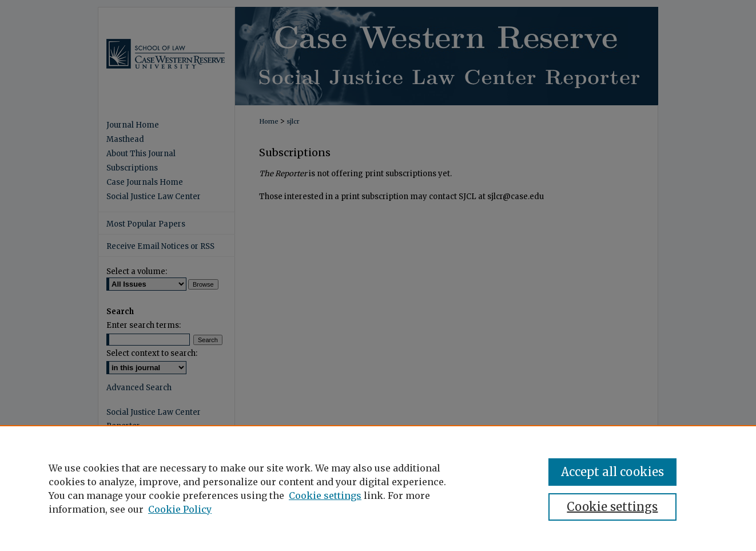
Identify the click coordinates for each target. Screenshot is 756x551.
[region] (378, 488)
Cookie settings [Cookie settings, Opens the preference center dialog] (612, 507)
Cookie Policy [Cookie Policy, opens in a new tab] (180, 509)
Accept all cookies (612, 472)
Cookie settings (325, 495)
